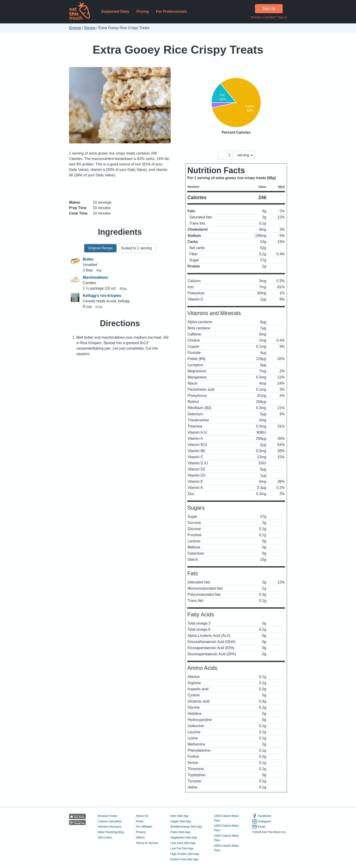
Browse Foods (108, 816)
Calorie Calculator (110, 821)
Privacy (141, 832)
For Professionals (171, 11)
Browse (75, 28)
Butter (88, 259)
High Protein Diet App (185, 854)
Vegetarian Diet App (184, 837)
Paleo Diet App (180, 832)
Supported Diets (115, 11)
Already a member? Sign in (269, 17)
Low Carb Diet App (183, 843)
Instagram (262, 821)
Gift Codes (105, 837)
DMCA (140, 837)
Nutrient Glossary (109, 827)
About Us (142, 816)
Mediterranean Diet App (186, 827)
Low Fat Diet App (182, 848)
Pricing (143, 11)
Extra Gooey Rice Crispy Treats (178, 50)
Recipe (90, 28)
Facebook (262, 816)
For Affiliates (144, 827)
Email (259, 827)
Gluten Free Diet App (184, 859)
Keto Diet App (179, 816)
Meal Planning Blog (111, 832)
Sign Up (269, 9)
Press (140, 821)
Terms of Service (147, 843)
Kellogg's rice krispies (102, 296)
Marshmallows (95, 277)
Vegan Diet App (181, 821)
